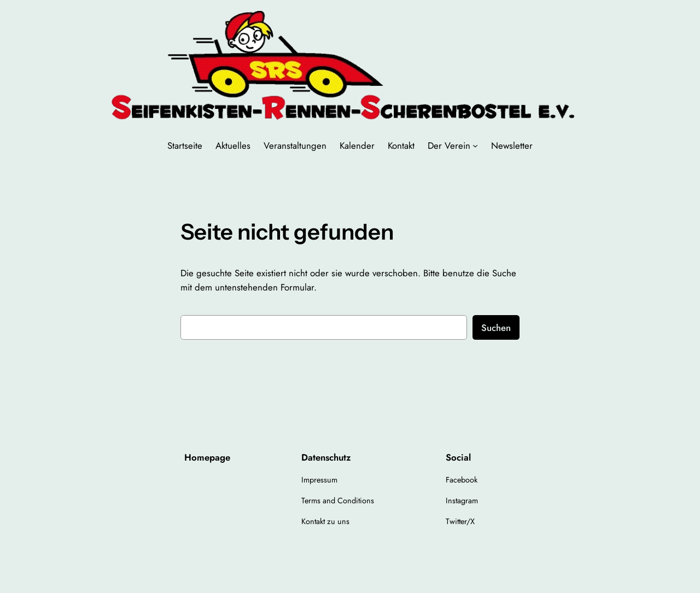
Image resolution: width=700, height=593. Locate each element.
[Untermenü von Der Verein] (475, 146)
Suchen (496, 328)
